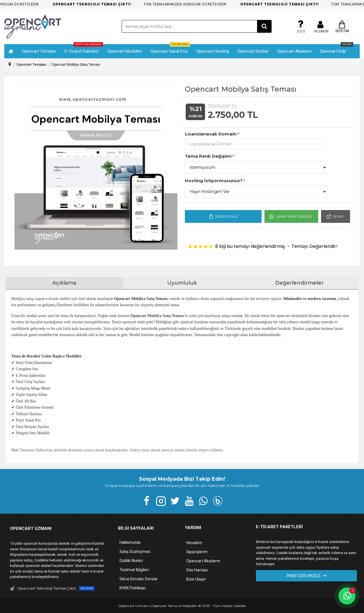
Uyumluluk (182, 283)
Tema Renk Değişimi (208, 156)
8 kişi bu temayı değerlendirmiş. (250, 246)
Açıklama (64, 283)
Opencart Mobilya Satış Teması (157, 316)
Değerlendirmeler (299, 283)
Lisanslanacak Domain (211, 134)
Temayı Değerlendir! (315, 246)
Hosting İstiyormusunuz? (214, 181)
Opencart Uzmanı (133, 606)
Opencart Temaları (31, 65)
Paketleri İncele (304, 576)
